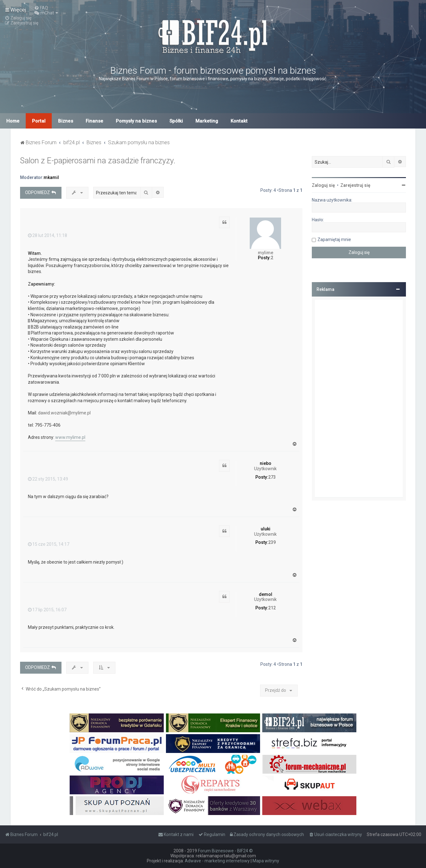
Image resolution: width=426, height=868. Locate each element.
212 (272, 608)
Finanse (94, 121)
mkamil (51, 177)
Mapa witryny (266, 861)
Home (13, 121)
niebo (266, 463)
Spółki (176, 121)
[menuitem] (41, 8)
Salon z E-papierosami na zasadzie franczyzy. (98, 161)
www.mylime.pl (70, 437)
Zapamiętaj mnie (334, 239)
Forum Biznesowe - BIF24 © (225, 851)
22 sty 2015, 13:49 (48, 479)
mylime (266, 253)
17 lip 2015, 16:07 (47, 610)
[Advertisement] (359, 398)
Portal (39, 121)
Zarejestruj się (355, 185)
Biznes (66, 121)
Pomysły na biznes (136, 121)
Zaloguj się (323, 185)
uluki (266, 529)
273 (272, 477)
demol (266, 594)
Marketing (207, 121)
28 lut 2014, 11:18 (48, 235)
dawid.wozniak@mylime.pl (64, 413)
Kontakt (239, 121)
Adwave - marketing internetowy (217, 861)
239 (272, 542)
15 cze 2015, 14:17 (49, 544)
